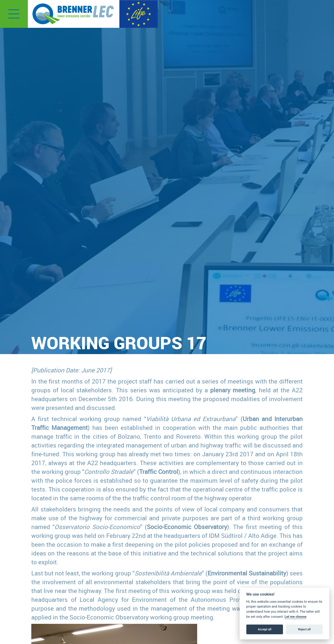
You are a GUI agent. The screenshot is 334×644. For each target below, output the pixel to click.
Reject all (304, 629)
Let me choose (296, 617)
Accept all (265, 629)
